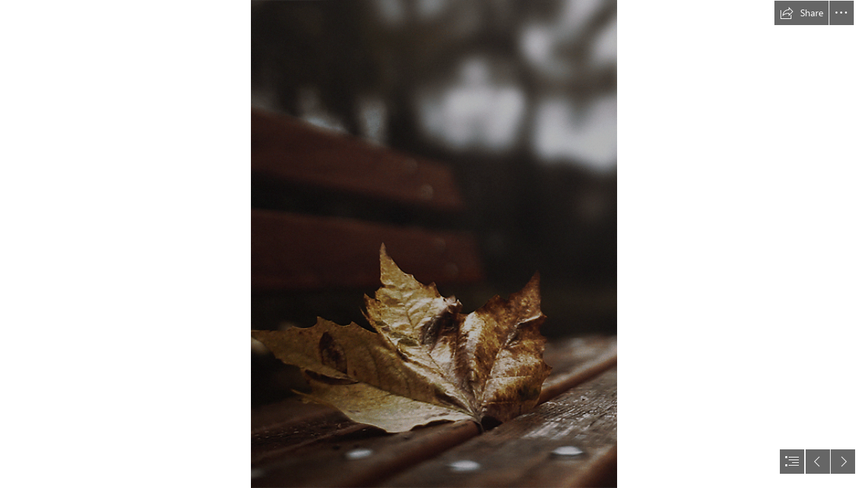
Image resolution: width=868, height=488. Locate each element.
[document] (434, 244)
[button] (802, 13)
